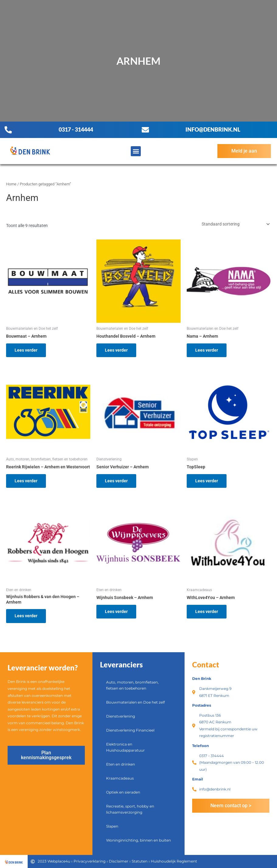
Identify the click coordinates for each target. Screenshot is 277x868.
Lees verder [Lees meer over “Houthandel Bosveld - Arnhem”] (116, 350)
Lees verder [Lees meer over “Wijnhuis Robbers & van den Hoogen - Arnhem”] (26, 616)
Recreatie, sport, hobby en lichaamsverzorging (130, 809)
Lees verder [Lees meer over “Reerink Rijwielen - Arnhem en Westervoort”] (26, 481)
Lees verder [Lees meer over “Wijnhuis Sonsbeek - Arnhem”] (116, 611)
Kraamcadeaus (120, 778)
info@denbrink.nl (213, 129)
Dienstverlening (121, 716)
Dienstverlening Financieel (130, 730)
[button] (136, 151)
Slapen (112, 826)
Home (11, 184)
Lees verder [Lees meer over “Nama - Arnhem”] (207, 350)
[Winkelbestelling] (235, 224)
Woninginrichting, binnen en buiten (138, 840)
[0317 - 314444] (8, 130)
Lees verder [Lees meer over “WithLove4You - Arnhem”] (207, 611)
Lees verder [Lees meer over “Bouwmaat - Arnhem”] (26, 350)
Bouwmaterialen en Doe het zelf (135, 702)
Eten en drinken (121, 764)
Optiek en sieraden (123, 792)
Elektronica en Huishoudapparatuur (125, 747)
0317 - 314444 (76, 129)
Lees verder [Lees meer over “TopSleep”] (207, 481)
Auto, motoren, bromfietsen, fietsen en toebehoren (132, 685)
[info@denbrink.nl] (145, 130)
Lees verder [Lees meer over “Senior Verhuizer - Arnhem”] (116, 481)
